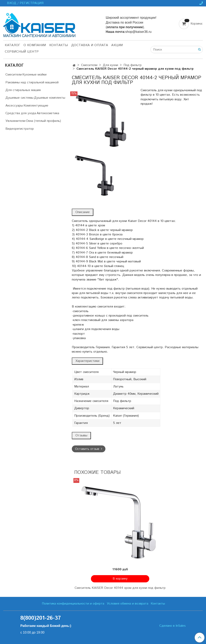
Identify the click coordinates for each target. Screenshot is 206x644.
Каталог (13, 45)
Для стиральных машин (23, 90)
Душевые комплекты (50, 98)
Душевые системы (19, 98)
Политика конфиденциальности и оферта (73, 604)
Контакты (59, 45)
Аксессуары (14, 106)
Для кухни (110, 65)
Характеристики (87, 361)
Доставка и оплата (90, 45)
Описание (83, 212)
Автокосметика (48, 113)
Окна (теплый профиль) (43, 121)
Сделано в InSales (173, 626)
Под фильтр (133, 65)
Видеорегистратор (20, 129)
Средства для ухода (21, 113)
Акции (117, 45)
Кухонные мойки (34, 75)
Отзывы (81, 435)
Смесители (89, 65)
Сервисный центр (22, 52)
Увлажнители (15, 121)
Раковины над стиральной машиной (32, 82)
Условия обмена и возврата (128, 604)
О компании (35, 45)
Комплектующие (36, 106)
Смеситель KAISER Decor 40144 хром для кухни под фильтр (120, 588)
